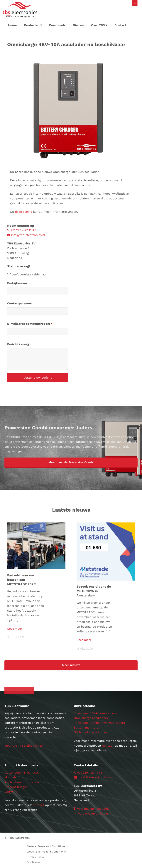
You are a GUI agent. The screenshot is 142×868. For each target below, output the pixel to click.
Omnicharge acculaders (91, 718)
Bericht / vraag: (19, 344)
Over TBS (98, 25)
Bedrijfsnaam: (17, 283)
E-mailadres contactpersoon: (30, 324)
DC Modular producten (90, 732)
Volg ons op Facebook (91, 809)
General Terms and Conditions (46, 846)
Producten (32, 25)
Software (11, 792)
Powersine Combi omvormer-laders (99, 723)
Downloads (57, 25)
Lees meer (15, 629)
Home (12, 25)
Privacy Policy (35, 857)
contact (108, 746)
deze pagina (24, 212)
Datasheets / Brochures (22, 773)
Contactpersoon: (20, 303)
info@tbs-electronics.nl (26, 235)
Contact (120, 25)
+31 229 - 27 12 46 (22, 230)
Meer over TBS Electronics (23, 746)
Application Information (22, 782)
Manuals (10, 777)
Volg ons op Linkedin (91, 813)
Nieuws (78, 25)
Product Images (16, 787)
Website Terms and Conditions (46, 852)
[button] (71, 463)
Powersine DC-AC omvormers (95, 713)
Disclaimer (33, 862)
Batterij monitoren (87, 728)
